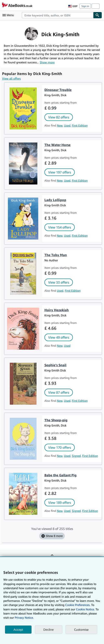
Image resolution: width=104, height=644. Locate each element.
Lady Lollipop (55, 200)
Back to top (52, 558)
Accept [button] (18, 630)
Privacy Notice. (24, 618)
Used (67, 346)
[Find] (98, 15)
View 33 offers (59, 282)
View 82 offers (59, 117)
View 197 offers (60, 172)
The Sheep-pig (56, 420)
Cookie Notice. (85, 609)
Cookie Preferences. (78, 605)
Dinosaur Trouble (58, 90)
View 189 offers (60, 503)
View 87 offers (59, 392)
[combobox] (58, 15)
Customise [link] (81, 629)
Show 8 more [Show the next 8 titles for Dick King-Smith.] (52, 536)
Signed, (77, 456)
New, (60, 125)
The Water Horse (58, 145)
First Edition (80, 125)
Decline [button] (49, 630)
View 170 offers (60, 447)
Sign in (85, 6)
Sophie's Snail (55, 365)
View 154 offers (60, 227)
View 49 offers (59, 337)
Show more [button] (47, 62)
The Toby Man (56, 255)
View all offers (11, 78)
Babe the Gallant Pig (61, 475)
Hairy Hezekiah (57, 310)
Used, (67, 125)
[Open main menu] (9, 15)
